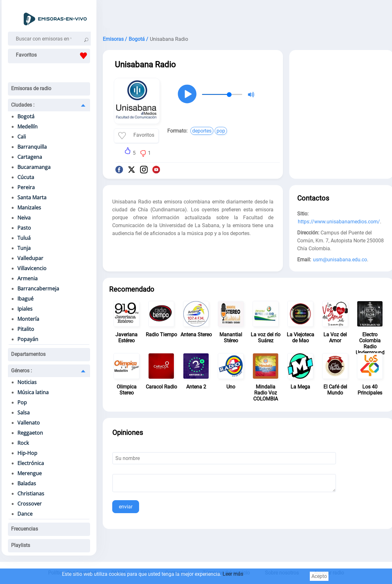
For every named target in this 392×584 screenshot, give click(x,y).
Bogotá (26, 116)
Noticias (27, 382)
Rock (23, 443)
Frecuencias (24, 529)
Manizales (29, 208)
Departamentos (28, 354)
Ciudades (23, 105)
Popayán (28, 339)
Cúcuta (26, 177)
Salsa (24, 413)
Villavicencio (32, 268)
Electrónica (31, 463)
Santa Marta (32, 197)
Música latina (33, 392)
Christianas (31, 494)
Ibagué (25, 299)
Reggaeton (30, 433)
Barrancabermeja (38, 289)
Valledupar (30, 258)
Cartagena (30, 157)
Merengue (30, 473)
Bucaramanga (34, 167)
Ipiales (25, 309)
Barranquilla (32, 147)
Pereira (26, 187)
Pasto (24, 228)
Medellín (28, 127)
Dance (25, 514)
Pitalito (26, 329)
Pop (22, 402)
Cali (22, 137)
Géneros (21, 371)
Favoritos (53, 56)
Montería (28, 319)
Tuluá (24, 238)
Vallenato (29, 423)
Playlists (21, 545)
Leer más (233, 574)
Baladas (27, 483)
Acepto (319, 576)
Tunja (24, 248)
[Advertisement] (341, 97)
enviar (126, 507)
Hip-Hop (27, 453)
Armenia (28, 278)
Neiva (24, 218)
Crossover (30, 504)
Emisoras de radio (31, 88)
